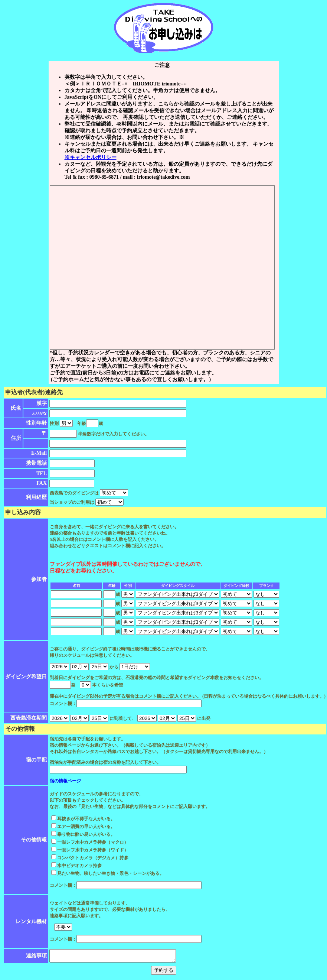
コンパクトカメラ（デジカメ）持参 (90, 858)
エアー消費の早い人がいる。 (83, 827)
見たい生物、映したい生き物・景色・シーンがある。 (108, 873)
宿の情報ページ (65, 781)
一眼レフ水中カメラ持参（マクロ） (90, 842)
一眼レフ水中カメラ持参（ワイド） (90, 850)
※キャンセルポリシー (91, 157)
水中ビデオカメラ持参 (76, 866)
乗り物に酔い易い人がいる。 (83, 834)
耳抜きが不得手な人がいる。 (83, 819)
